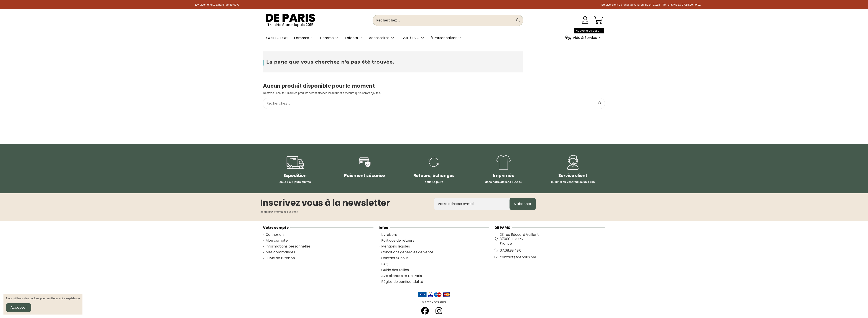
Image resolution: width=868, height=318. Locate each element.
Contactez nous (395, 258)
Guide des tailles (395, 270)
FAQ (385, 264)
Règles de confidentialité (402, 282)
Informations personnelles (288, 247)
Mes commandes (280, 252)
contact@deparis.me (518, 257)
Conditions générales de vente (407, 252)
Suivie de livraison (280, 258)
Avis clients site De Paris (402, 276)
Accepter (19, 307)
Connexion (275, 235)
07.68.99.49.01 (511, 250)
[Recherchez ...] (518, 20)
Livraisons (389, 235)
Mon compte (277, 241)
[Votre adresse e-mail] (472, 204)
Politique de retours (398, 241)
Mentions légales (396, 247)
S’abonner (523, 204)
